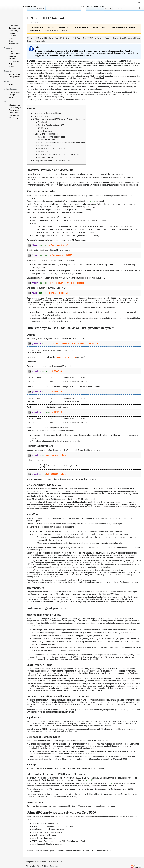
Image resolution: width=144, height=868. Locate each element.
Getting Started (87, 196)
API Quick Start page (53, 183)
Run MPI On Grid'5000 (64, 38)
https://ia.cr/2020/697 (39, 576)
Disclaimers (54, 865)
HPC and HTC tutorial (44, 38)
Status (109, 204)
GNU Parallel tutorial (86, 498)
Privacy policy (31, 865)
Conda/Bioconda (48, 637)
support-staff (66, 793)
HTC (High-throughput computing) (52, 76)
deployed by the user (62, 747)
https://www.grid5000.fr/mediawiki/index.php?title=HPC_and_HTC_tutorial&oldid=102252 (76, 849)
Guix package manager (47, 837)
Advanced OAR (126, 196)
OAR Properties (42, 204)
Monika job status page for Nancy (40, 206)
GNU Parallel (98, 38)
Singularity (130, 38)
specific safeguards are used (103, 804)
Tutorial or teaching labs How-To (117, 596)
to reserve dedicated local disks (70, 750)
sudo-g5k (78, 747)
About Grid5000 (43, 865)
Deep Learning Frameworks (51, 825)
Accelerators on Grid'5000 (48, 822)
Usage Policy (73, 297)
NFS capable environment (101, 725)
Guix (122, 38)
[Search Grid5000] (128, 8)
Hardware (115, 174)
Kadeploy (107, 92)
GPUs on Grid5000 (83, 38)
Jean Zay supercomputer (100, 787)
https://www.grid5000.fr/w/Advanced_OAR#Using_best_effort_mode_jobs (57, 581)
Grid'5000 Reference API (59, 177)
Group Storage (74, 728)
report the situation (93, 758)
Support (38, 53)
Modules (108, 38)
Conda (116, 38)
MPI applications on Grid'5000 (51, 828)
